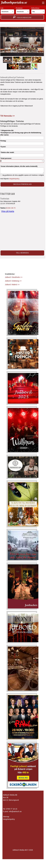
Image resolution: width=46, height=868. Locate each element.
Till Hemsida (22, 253)
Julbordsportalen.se (14, 2)
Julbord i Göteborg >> (13, 281)
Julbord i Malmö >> (12, 285)
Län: (7, 10)
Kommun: (23, 10)
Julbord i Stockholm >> (14, 277)
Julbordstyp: (38, 10)
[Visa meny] (43, 3)
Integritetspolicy (9, 819)
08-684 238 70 (11, 208)
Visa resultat (22, 17)
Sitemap (6, 817)
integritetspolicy (14, 179)
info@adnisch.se (15, 811)
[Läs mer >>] (23, 312)
